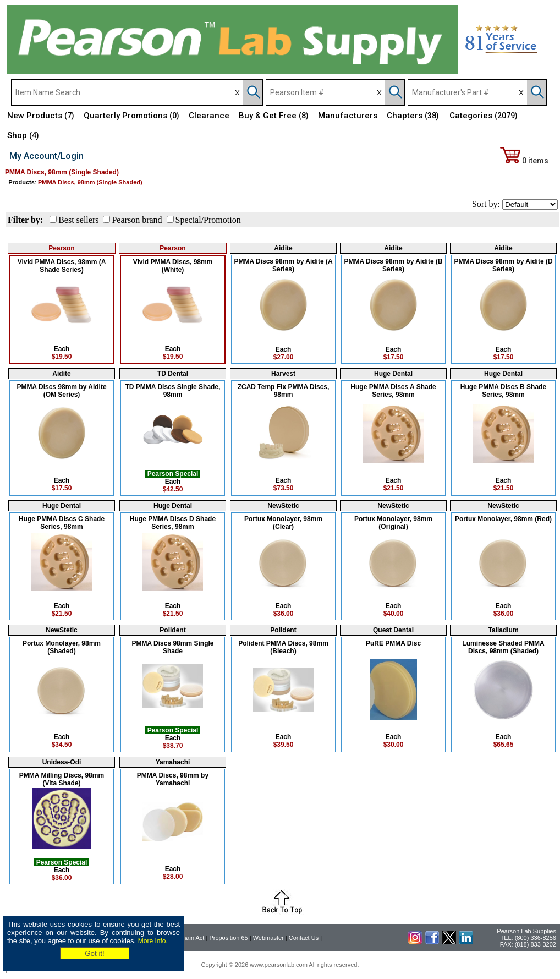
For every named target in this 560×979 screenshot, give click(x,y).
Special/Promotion (208, 220)
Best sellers (78, 220)
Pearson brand (137, 220)
